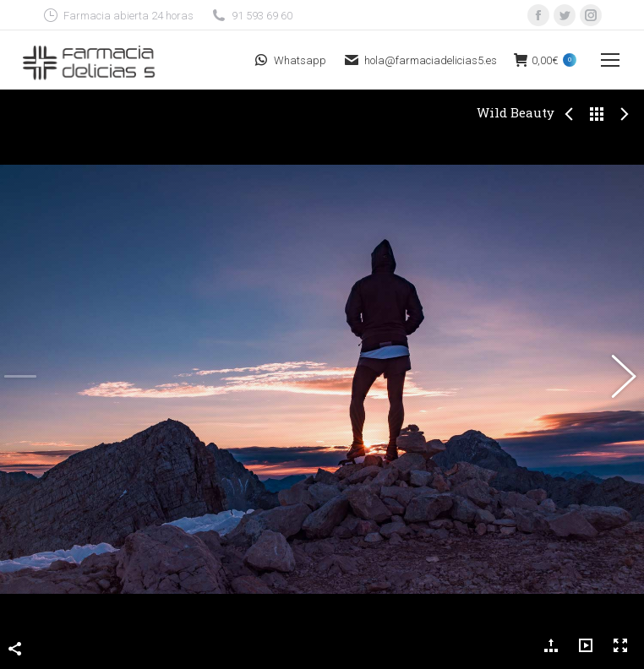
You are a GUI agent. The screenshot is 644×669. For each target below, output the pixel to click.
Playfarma (487, 659)
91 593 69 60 (251, 15)
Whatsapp (289, 60)
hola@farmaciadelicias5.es (420, 60)
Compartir (15, 625)
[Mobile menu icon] (610, 60)
